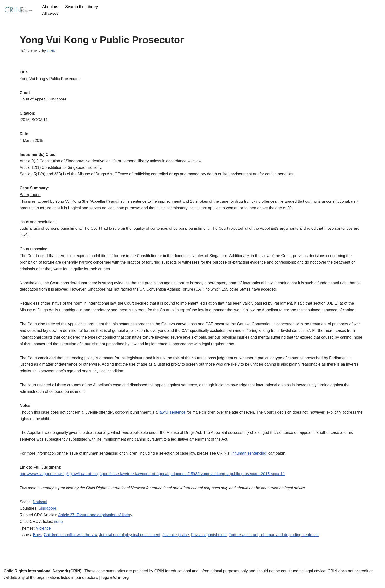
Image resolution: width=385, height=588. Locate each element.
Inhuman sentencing (251, 457)
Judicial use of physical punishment (131, 539)
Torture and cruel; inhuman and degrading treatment (276, 539)
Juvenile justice (177, 539)
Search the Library (82, 7)
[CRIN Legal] (18, 10)
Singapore (48, 512)
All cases (50, 13)
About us (50, 7)
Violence (44, 532)
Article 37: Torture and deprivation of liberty (96, 519)
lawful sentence (173, 415)
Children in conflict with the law (71, 539)
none (59, 526)
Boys (38, 539)
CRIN (51, 51)
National (40, 506)
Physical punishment (210, 539)
